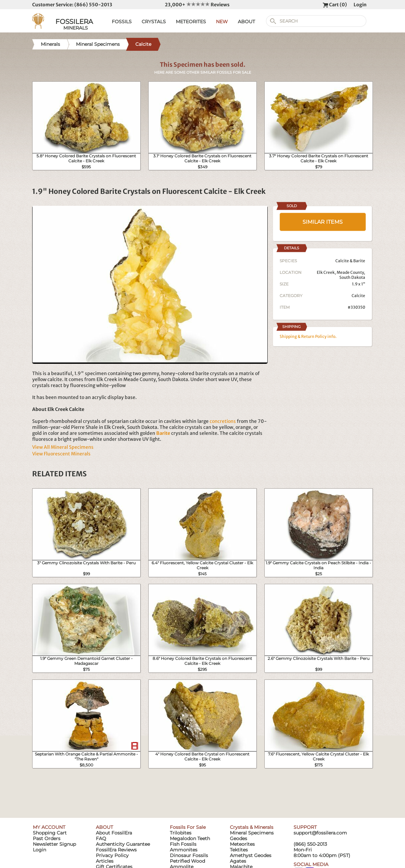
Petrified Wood (187, 861)
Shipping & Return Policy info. (308, 336)
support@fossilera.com (320, 833)
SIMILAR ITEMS (323, 222)
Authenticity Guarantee (123, 844)
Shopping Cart (50, 833)
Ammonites (184, 850)
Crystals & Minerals (252, 827)
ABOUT (246, 22)
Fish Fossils (183, 844)
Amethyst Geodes (251, 855)
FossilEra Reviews (116, 850)
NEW (222, 22)
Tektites (239, 850)
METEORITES (191, 22)
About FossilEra (114, 833)
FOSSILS (122, 22)
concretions (223, 421)
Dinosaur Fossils (189, 855)
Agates (238, 861)
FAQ (101, 838)
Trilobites (181, 833)
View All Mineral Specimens (63, 447)
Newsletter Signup (54, 844)
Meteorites (242, 844)
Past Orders (47, 838)
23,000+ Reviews (197, 5)
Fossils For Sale (188, 827)
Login (360, 5)
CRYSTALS (154, 22)
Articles (105, 861)
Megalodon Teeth (190, 838)
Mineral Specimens (252, 833)
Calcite (358, 296)
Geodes (238, 838)
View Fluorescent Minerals (61, 454)
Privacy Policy (112, 855)
